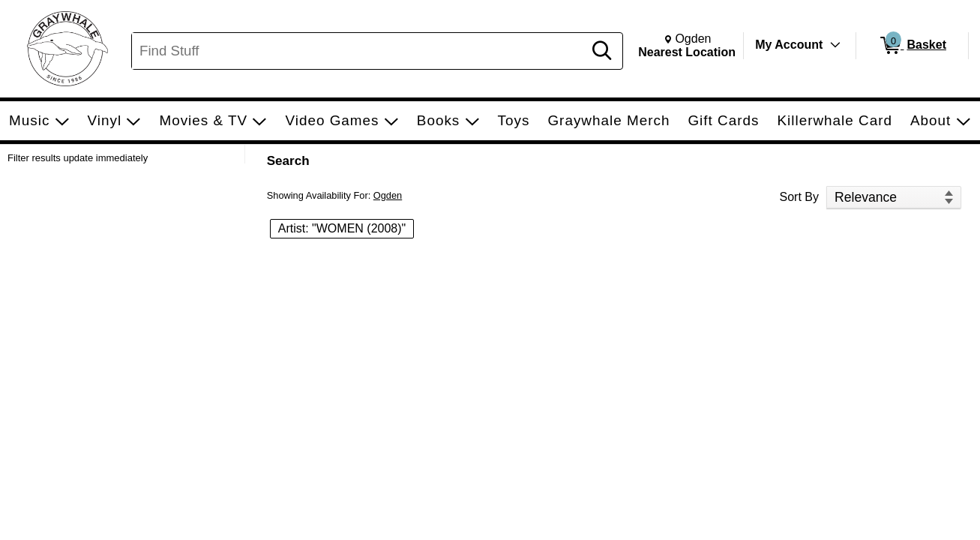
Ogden (388, 195)
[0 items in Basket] (912, 46)
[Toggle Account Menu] (835, 45)
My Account (789, 45)
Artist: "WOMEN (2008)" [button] (342, 228)
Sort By (799, 197)
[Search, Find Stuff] (360, 51)
